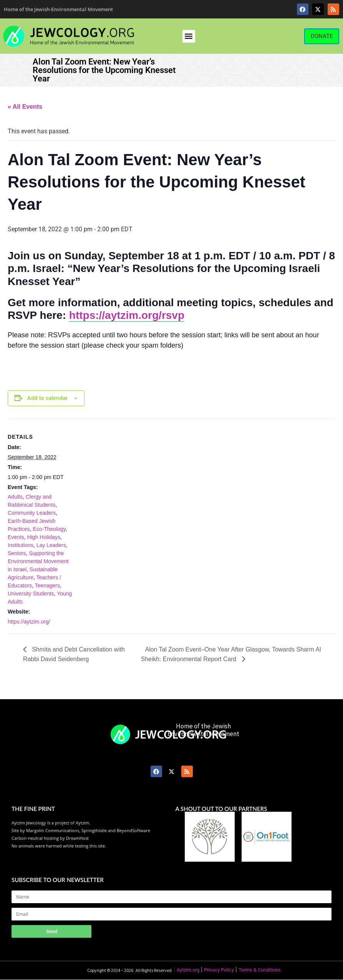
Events (16, 537)
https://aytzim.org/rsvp (127, 315)
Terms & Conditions (260, 970)
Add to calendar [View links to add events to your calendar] (48, 398)
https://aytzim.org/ (29, 622)
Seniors (17, 553)
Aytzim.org (188, 970)
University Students (31, 594)
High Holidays (44, 537)
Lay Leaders (51, 545)
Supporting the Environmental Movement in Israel (38, 561)
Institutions (21, 545)
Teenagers (47, 585)
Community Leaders (32, 513)
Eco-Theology (49, 529)
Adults (15, 497)
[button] (189, 36)
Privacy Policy (219, 970)
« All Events (25, 107)
